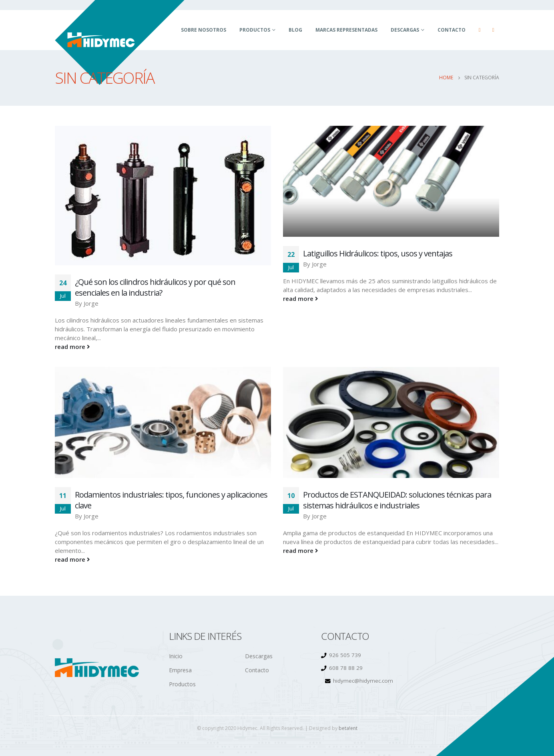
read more (72, 347)
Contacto (452, 30)
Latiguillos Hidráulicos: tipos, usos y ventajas (378, 253)
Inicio (176, 656)
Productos (255, 30)
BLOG (295, 30)
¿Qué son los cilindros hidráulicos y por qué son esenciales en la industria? (155, 287)
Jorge (91, 303)
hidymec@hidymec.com (363, 681)
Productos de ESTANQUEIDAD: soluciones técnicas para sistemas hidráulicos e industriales (397, 500)
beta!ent (348, 728)
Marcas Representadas (346, 30)
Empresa (180, 670)
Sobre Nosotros (204, 30)
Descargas (405, 30)
